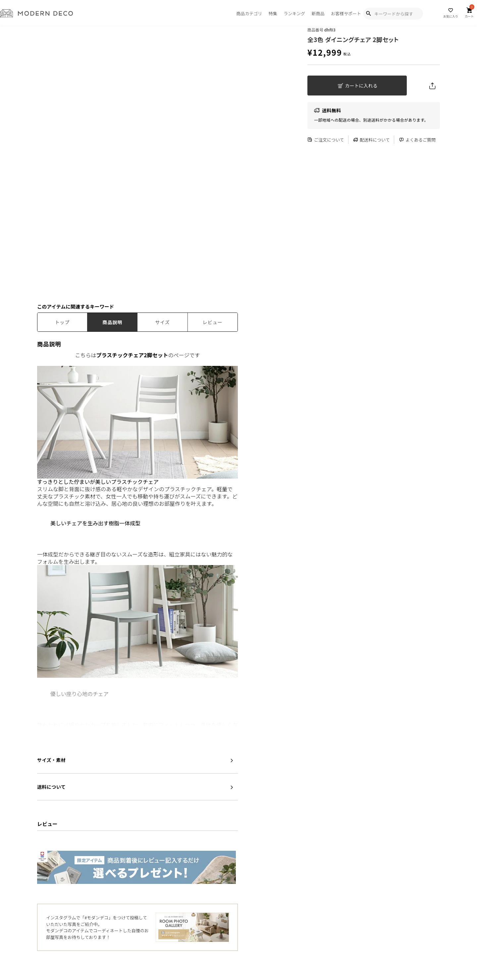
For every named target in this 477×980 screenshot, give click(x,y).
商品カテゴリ (249, 13)
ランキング (294, 13)
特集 (273, 13)
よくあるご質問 (417, 140)
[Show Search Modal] (368, 14)
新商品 (318, 13)
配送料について (371, 140)
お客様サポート (346, 13)
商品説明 (112, 322)
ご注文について (326, 140)
